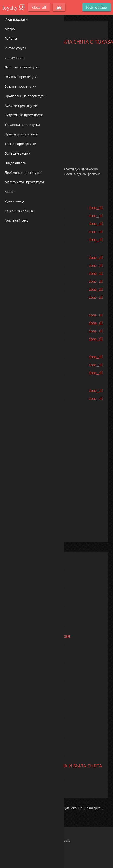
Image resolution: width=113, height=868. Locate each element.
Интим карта (15, 58)
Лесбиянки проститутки (23, 172)
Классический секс (19, 211)
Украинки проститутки (22, 125)
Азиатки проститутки (21, 105)
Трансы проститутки (20, 144)
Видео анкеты (16, 163)
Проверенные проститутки (26, 96)
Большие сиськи (18, 153)
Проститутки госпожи (21, 134)
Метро (10, 29)
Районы (11, 38)
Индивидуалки (16, 19)
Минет (10, 192)
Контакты (64, 840)
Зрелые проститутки (21, 86)
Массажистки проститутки (25, 182)
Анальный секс (16, 220)
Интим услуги (15, 48)
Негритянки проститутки (24, 115)
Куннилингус (15, 201)
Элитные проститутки (22, 77)
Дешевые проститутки (22, 67)
